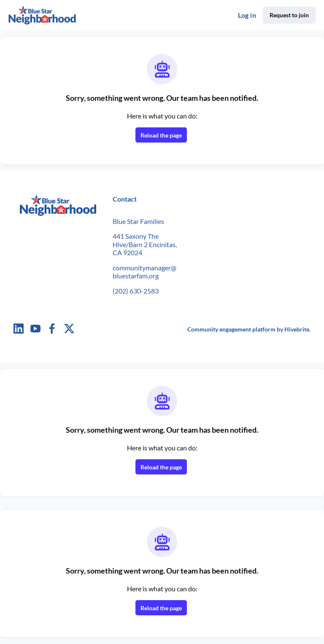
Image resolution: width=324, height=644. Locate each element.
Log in (247, 15)
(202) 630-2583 (136, 291)
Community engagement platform (231, 329)
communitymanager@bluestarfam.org (144, 272)
